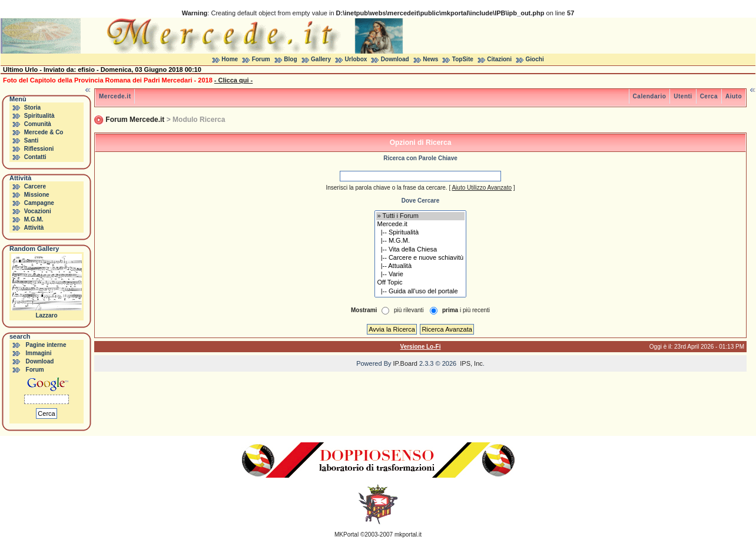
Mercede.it (115, 96)
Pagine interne (46, 345)
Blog (290, 59)
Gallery (321, 59)
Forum (261, 59)
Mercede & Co (44, 132)
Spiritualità (39, 116)
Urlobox (356, 59)
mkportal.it (408, 535)
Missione (37, 195)
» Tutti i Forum (421, 216)
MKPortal (346, 535)
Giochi (535, 59)
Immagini (39, 353)
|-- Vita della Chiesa (421, 250)
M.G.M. (34, 219)
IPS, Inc (471, 363)
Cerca (709, 96)
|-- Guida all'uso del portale (421, 292)
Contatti (35, 157)
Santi (31, 140)
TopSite (463, 59)
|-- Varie (421, 274)
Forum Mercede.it (135, 120)
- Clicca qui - (233, 80)
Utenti (683, 96)
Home (230, 59)
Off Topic (421, 283)
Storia (32, 107)
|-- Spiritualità (421, 233)
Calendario (650, 96)
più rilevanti (409, 310)
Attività (34, 228)
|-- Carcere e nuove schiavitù (421, 258)
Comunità (38, 124)
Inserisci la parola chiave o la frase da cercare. (386, 188)
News (430, 59)
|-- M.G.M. (421, 241)
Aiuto (734, 96)
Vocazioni (38, 211)
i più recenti (466, 310)
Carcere (35, 186)
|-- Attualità (421, 266)
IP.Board (405, 363)
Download (395, 59)
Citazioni (499, 59)
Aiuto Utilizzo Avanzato (482, 188)
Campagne (39, 203)
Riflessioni (39, 149)
